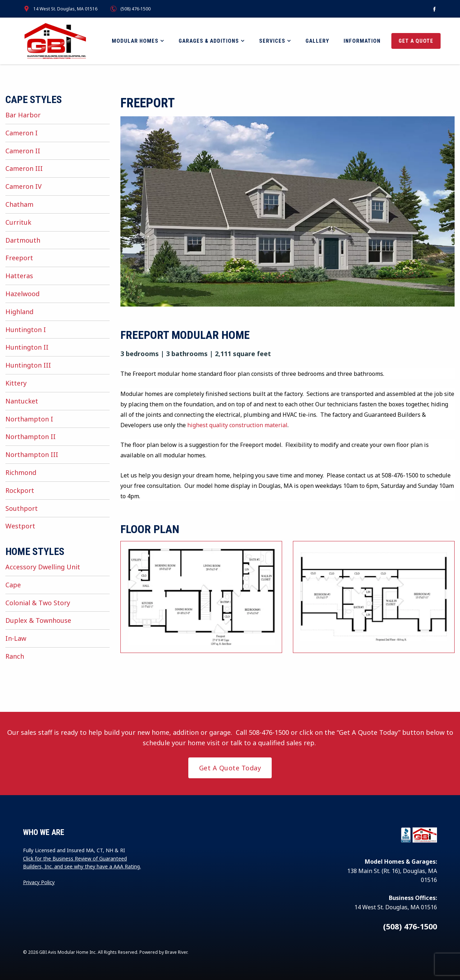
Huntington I (26, 330)
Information (362, 41)
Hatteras (19, 276)
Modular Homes (135, 41)
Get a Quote (416, 41)
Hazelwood (22, 294)
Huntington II (27, 347)
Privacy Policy (39, 882)
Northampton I (29, 419)
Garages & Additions (209, 41)
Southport (22, 508)
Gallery (317, 41)
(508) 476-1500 (135, 9)
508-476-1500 (269, 732)
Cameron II (23, 151)
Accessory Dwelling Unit (43, 567)
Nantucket (22, 401)
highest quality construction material (237, 425)
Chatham (19, 204)
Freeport (19, 258)
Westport (20, 526)
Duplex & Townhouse (38, 620)
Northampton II (31, 437)
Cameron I (22, 133)
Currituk (18, 222)
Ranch (15, 656)
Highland (19, 312)
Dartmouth (23, 240)
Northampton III (32, 454)
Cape (13, 585)
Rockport (20, 490)
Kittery (16, 383)
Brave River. (177, 952)
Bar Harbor (23, 115)
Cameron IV (24, 186)
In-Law (16, 638)
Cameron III (24, 168)
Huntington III (28, 365)
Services (272, 41)
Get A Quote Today (230, 768)
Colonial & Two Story (38, 603)
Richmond (21, 472)
